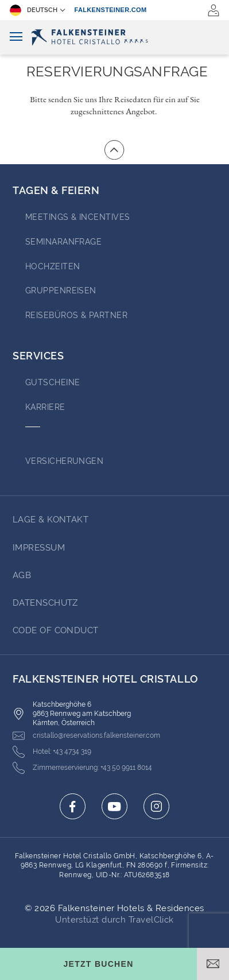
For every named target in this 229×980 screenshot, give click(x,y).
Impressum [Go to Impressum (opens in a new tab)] (39, 548)
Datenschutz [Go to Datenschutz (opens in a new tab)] (45, 603)
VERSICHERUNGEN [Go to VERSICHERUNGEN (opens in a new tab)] (64, 461)
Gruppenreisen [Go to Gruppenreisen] (61, 290)
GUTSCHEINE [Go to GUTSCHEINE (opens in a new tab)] (53, 382)
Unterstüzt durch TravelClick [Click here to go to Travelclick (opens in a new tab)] (114, 920)
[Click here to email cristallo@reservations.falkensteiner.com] (86, 736)
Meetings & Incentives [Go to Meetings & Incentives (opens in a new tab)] (77, 217)
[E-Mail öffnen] (213, 964)
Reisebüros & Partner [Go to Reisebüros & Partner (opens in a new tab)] (76, 315)
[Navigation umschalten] (16, 37)
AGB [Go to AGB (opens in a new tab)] (22, 575)
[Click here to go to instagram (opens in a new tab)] (156, 806)
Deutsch (34, 10)
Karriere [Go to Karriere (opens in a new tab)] (45, 407)
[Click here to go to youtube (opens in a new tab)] (114, 806)
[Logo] (114, 37)
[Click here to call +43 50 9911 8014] (82, 768)
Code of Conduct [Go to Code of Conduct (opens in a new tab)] (56, 630)
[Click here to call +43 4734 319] (52, 752)
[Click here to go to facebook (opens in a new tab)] (73, 806)
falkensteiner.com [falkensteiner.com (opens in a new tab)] (111, 10)
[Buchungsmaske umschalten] (98, 964)
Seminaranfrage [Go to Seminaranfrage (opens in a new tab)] (63, 242)
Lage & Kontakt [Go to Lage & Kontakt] (51, 520)
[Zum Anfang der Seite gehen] (114, 150)
